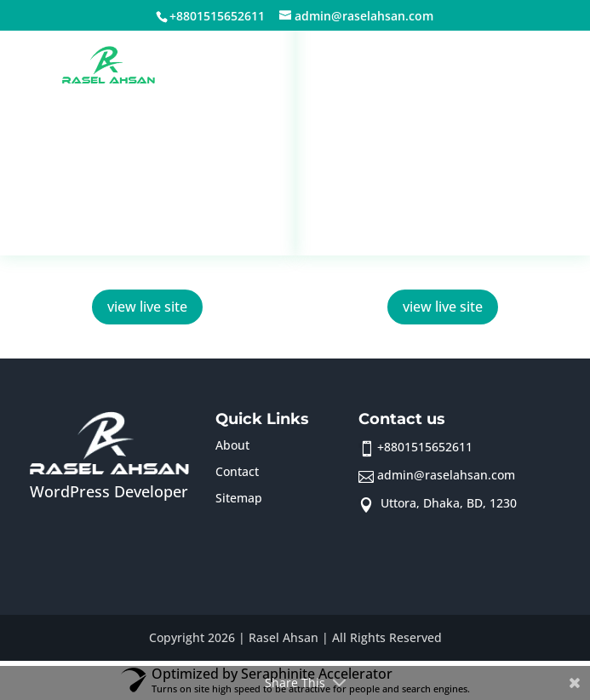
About (232, 445)
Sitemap (239, 498)
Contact (237, 471)
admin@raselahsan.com (446, 475)
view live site (147, 307)
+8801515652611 (425, 447)
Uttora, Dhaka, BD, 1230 (447, 503)
